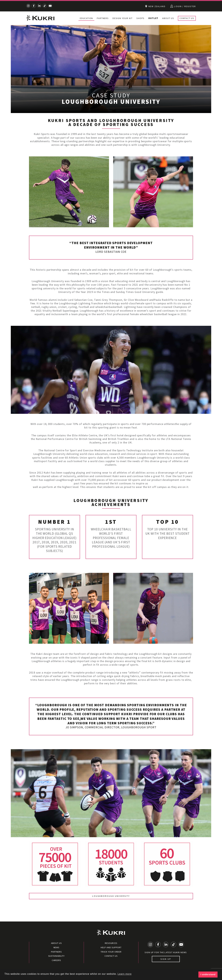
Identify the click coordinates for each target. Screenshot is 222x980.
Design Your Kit (123, 18)
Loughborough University (111, 896)
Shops (140, 18)
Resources (111, 943)
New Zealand (155, 6)
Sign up (166, 959)
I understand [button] (208, 974)
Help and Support (111, 947)
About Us (168, 18)
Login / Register (183, 6)
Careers (56, 960)
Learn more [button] (125, 974)
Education (86, 18)
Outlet (153, 18)
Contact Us (187, 18)
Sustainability (57, 956)
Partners (103, 18)
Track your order (111, 952)
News (57, 947)
